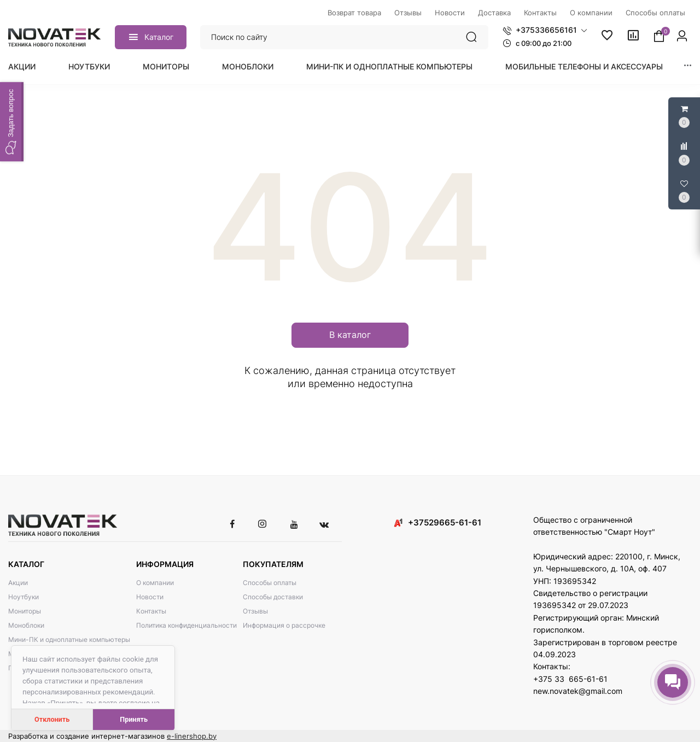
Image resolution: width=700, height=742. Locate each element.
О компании (155, 583)
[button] (545, 30)
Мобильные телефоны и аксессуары (584, 66)
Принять (134, 719)
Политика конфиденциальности (186, 625)
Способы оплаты (270, 583)
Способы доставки (273, 597)
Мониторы (166, 66)
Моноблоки (248, 66)
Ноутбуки (89, 66)
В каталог (350, 335)
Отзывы (255, 611)
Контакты (151, 611)
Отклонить (52, 719)
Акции (22, 66)
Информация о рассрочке (284, 625)
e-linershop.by (192, 736)
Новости (150, 597)
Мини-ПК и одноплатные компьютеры (389, 66)
